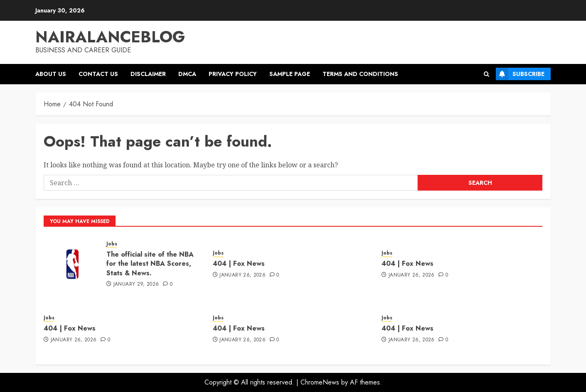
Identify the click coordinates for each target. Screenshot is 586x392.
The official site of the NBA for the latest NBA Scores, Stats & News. (150, 264)
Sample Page (290, 74)
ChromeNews (320, 382)
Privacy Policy (233, 74)
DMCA (187, 74)
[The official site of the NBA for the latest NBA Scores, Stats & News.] (72, 263)
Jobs (112, 244)
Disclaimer (148, 74)
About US (51, 74)
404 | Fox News (239, 263)
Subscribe (520, 74)
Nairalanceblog (110, 37)
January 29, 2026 (136, 284)
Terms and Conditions (360, 74)
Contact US (98, 74)
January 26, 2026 (243, 275)
